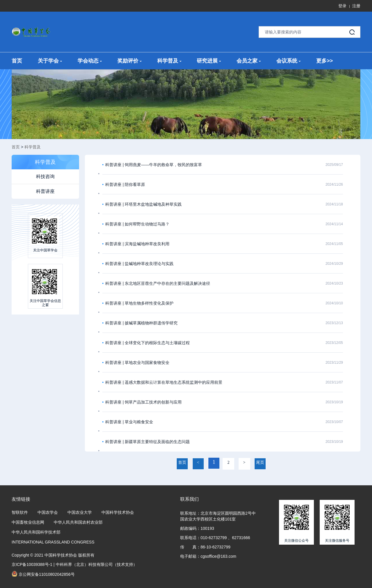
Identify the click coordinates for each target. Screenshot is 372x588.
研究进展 (209, 61)
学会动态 (90, 61)
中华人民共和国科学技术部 (36, 532)
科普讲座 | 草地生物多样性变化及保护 (139, 303)
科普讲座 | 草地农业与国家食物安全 (137, 363)
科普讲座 (45, 191)
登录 (342, 6)
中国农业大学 (80, 512)
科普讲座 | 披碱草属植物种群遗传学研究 (141, 323)
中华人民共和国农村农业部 (78, 522)
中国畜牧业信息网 (28, 522)
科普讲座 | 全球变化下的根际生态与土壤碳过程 (147, 343)
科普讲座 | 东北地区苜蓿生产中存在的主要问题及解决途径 (158, 283)
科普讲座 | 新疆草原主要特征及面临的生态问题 (147, 442)
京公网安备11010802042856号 (43, 574)
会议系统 (288, 61)
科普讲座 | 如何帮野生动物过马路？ (137, 224)
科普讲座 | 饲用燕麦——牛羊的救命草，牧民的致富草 (154, 165)
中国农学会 (48, 512)
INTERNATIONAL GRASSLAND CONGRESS (53, 542)
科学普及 (169, 61)
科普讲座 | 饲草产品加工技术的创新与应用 (143, 402)
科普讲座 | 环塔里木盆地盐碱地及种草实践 (143, 204)
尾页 (260, 462)
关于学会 (50, 61)
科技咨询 (45, 176)
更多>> (324, 61)
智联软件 (20, 512)
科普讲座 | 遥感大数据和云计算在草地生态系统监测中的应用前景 (164, 382)
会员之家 (249, 61)
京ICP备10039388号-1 (32, 564)
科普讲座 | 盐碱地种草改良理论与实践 (139, 264)
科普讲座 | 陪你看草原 (125, 184)
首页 (17, 61)
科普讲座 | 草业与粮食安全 (129, 422)
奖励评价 (129, 61)
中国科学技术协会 (118, 512)
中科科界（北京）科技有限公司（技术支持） (96, 564)
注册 (356, 6)
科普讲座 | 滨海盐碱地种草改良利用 (137, 244)
